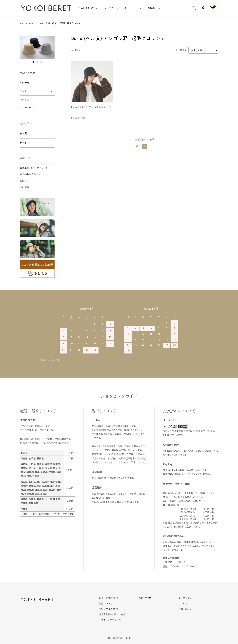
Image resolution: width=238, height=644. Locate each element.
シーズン (109, 8)
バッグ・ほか (27, 108)
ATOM (148, 598)
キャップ (24, 100)
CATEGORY (87, 8)
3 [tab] (41, 62)
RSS (141, 598)
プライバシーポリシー (110, 620)
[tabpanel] (37, 47)
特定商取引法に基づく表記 (112, 614)
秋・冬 (23, 143)
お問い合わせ (185, 609)
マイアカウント (186, 598)
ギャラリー (131, 8)
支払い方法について (109, 609)
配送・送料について (109, 598)
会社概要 (24, 188)
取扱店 (23, 181)
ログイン (183, 604)
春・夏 (23, 134)
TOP (22, 23)
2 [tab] (37, 62)
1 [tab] (33, 62)
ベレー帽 (24, 83)
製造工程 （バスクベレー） (34, 168)
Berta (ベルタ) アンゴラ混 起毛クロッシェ (61, 23)
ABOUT (152, 8)
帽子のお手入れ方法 (30, 175)
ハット (32, 23)
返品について (106, 604)
